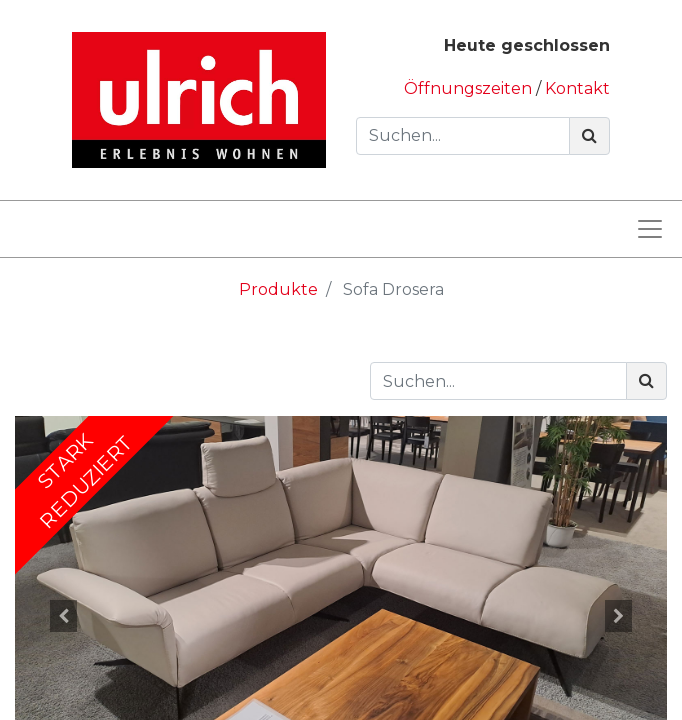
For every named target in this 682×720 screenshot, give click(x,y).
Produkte (278, 289)
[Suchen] (589, 136)
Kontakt (577, 88)
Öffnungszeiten (470, 88)
